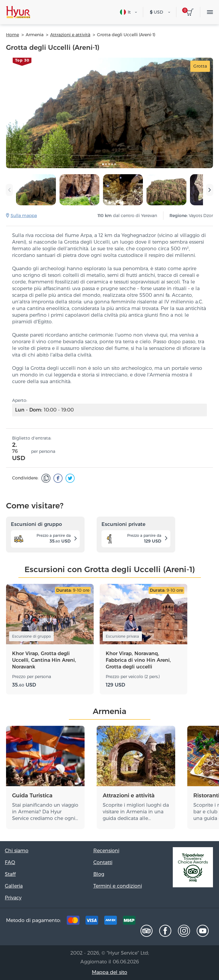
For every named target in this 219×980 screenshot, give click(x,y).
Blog (99, 874)
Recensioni (106, 851)
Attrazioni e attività (129, 796)
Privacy (13, 898)
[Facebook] (165, 931)
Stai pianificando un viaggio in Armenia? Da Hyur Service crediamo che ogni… (45, 812)
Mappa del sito (109, 972)
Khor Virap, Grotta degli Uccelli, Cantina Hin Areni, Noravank (44, 660)
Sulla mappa (24, 216)
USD (156, 12)
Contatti (103, 862)
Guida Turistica (32, 796)
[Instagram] (184, 931)
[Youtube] (203, 931)
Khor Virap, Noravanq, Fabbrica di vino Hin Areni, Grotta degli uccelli (138, 660)
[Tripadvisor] (147, 931)
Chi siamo (17, 851)
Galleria (14, 886)
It (125, 12)
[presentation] (9, 190)
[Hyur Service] (18, 12)
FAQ (10, 862)
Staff (10, 874)
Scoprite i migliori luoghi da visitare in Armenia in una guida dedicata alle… (136, 812)
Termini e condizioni (118, 886)
